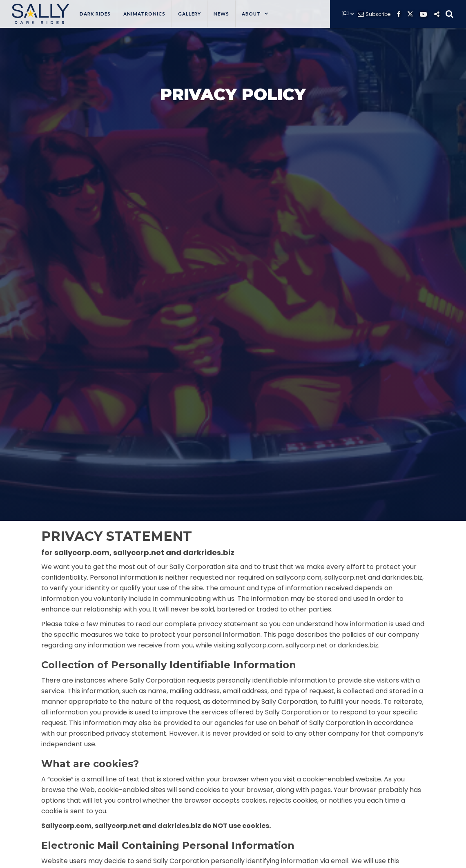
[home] (39, 14)
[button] (255, 14)
